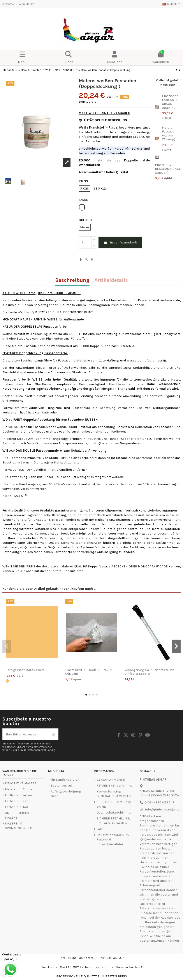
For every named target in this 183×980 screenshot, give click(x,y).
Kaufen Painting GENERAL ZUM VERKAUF (114, 794)
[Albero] (7, 681)
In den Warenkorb (120, 242)
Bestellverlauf (62, 785)
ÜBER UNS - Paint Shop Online (114, 804)
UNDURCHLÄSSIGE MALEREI (19, 815)
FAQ (99, 829)
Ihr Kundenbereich (65, 780)
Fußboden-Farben (18, 795)
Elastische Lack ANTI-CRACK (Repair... (170, 102)
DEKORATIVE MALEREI (21, 783)
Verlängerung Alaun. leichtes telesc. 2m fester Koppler (150, 672)
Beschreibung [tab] (72, 281)
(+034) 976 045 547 (160, 802)
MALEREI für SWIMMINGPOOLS (19, 826)
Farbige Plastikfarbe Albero (25, 670)
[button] (86, 695)
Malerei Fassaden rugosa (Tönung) (169, 133)
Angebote (8, 4)
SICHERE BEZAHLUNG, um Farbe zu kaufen (113, 821)
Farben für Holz (17, 807)
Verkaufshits (26, 4)
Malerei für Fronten (20, 789)
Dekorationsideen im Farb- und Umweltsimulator (113, 839)
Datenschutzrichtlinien (114, 812)
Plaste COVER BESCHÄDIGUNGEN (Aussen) (88, 672)
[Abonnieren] (53, 734)
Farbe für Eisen (17, 801)
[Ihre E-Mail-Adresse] (26, 734)
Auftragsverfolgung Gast (66, 794)
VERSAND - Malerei (111, 780)
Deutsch (171, 4)
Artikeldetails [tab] (111, 281)
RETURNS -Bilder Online (114, 785)
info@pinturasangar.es (163, 809)
